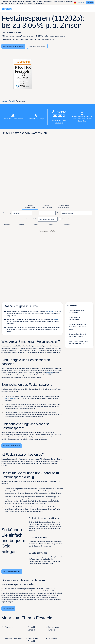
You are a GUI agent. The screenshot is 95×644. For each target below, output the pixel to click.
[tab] (30, 206)
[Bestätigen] (90, 3)
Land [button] (51, 224)
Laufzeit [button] (22, 224)
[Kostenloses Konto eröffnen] (37, 46)
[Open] (89, 213)
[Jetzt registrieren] (8, 608)
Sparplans (49, 373)
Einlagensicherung (11, 399)
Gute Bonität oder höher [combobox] (47, 219)
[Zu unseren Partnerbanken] (12, 446)
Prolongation (28, 375)
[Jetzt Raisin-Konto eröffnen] (12, 571)
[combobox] (47, 213)
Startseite (4, 101)
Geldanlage (50, 311)
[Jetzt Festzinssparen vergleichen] (13, 46)
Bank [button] (36, 224)
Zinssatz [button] (7, 224)
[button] (92, 9)
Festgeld (12, 101)
